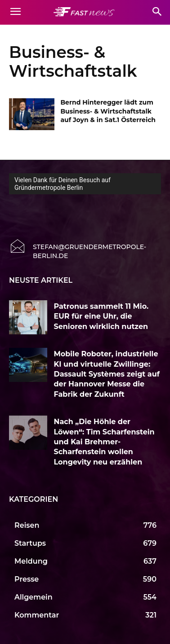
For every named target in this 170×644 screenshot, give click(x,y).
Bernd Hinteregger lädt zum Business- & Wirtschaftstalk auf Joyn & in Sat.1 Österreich (108, 111)
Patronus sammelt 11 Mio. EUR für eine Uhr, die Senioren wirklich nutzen (101, 316)
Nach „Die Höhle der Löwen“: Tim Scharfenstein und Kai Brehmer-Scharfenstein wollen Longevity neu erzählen (104, 442)
